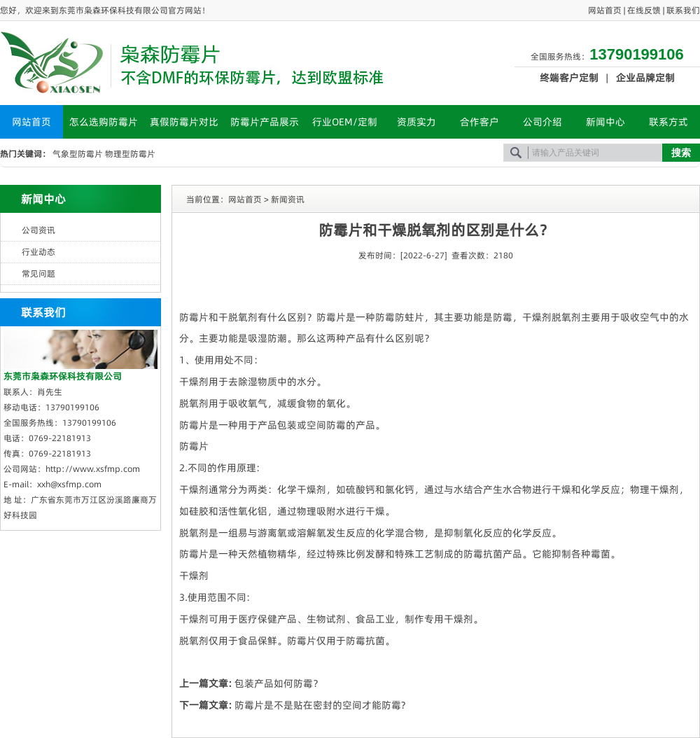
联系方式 (668, 122)
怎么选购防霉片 (104, 122)
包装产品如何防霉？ (279, 683)
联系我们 (683, 10)
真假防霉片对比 (184, 122)
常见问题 (38, 273)
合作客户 (479, 122)
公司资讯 (38, 230)
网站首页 (605, 10)
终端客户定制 (569, 78)
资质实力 (416, 122)
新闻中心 (605, 122)
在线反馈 (644, 10)
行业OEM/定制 (345, 122)
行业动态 (38, 252)
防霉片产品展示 (265, 122)
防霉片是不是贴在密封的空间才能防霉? (320, 705)
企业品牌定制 (645, 78)
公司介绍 (542, 122)
